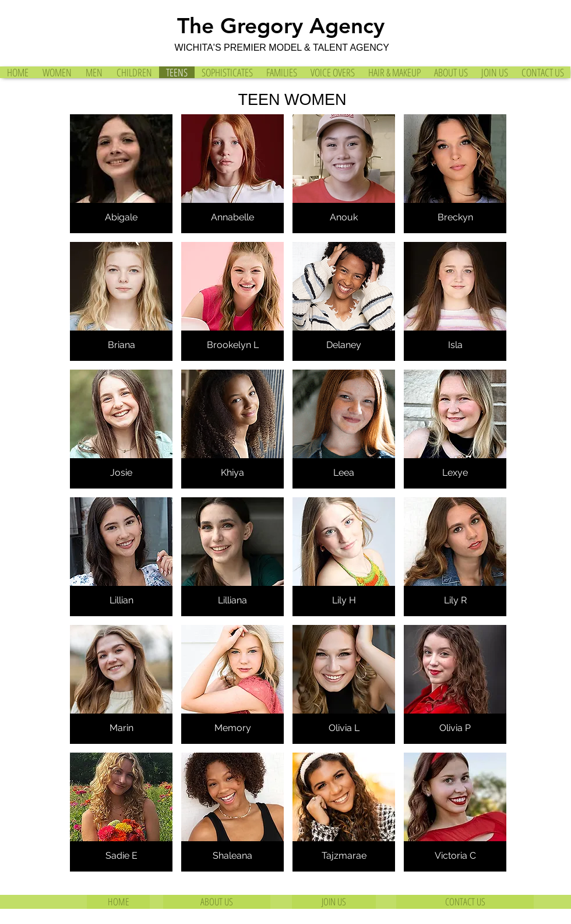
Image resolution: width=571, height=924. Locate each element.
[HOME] (118, 902)
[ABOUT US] (217, 902)
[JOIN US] (334, 902)
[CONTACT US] (465, 902)
